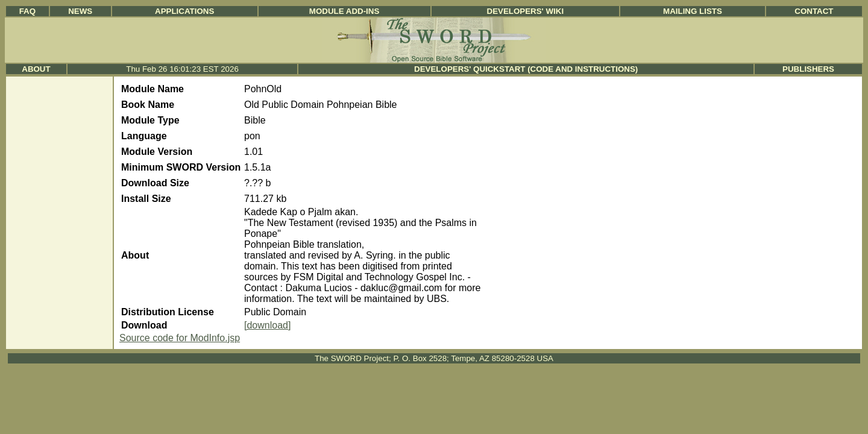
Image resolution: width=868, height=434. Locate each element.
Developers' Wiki (526, 11)
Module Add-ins (344, 11)
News (80, 11)
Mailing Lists (693, 11)
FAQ (27, 11)
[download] (267, 325)
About (36, 69)
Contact (814, 11)
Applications (184, 11)
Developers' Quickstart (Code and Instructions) (526, 69)
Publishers (808, 69)
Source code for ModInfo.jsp (180, 338)
